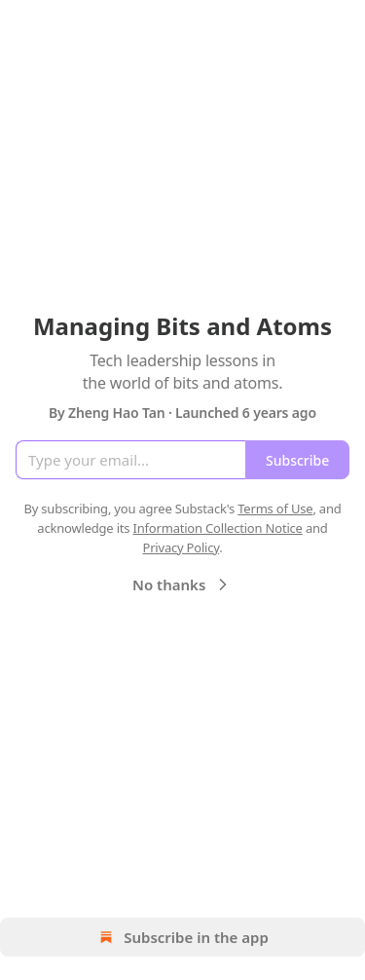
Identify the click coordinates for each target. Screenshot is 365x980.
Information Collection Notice (218, 528)
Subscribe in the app (182, 937)
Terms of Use (275, 509)
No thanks (182, 584)
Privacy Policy (181, 547)
